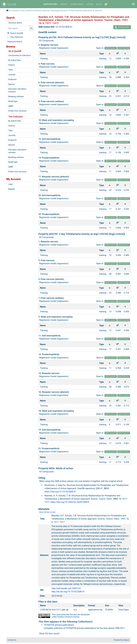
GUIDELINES (77, 4)
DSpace (126, 640)
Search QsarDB (15, 33)
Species (12, 84)
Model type (13, 101)
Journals (12, 75)
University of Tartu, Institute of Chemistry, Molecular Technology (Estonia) (38, 11)
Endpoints (12, 79)
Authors (12, 65)
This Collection (15, 37)
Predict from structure (17, 111)
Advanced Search (15, 42)
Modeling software (16, 97)
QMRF (11, 106)
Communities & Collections (19, 55)
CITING (90, 4)
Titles (11, 70)
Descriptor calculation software (17, 90)
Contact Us (12, 640)
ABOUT (64, 4)
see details (84, 481)
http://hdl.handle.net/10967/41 (66, 588)
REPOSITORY (51, 4)
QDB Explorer (111, 48)
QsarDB (9, 4)
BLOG (99, 4)
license (76, 617)
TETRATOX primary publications (80, 11)
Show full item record (47, 512)
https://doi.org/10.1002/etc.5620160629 (70, 502)
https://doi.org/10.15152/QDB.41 (60, 492)
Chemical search (15, 23)
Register (12, 189)
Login (11, 184)
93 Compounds (46, 41)
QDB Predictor (124, 48)
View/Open (124, 610)
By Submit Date (15, 60)
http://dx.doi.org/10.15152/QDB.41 (68, 592)
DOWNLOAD (122, 27)
